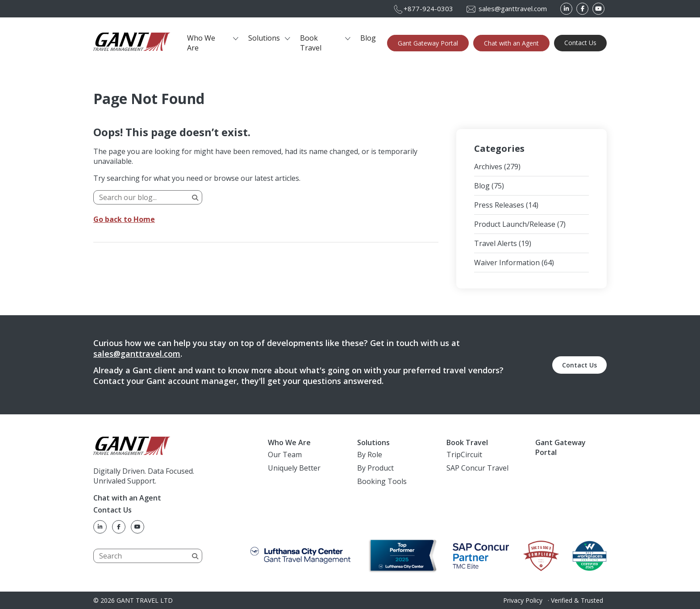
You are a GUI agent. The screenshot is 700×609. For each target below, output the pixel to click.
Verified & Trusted (577, 600)
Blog (368, 38)
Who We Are (201, 43)
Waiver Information (507, 263)
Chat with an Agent (511, 43)
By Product (375, 468)
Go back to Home (124, 219)
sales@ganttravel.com (137, 354)
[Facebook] (582, 9)
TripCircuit (464, 455)
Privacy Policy (523, 600)
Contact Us (580, 43)
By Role (370, 455)
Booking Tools (382, 481)
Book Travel (311, 43)
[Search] (148, 197)
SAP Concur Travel (477, 468)
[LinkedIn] (566, 9)
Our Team (285, 455)
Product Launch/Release (515, 224)
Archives (488, 167)
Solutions (264, 38)
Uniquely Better (294, 468)
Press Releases (499, 205)
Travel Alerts (496, 243)
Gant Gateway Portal (428, 43)
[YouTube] (598, 9)
